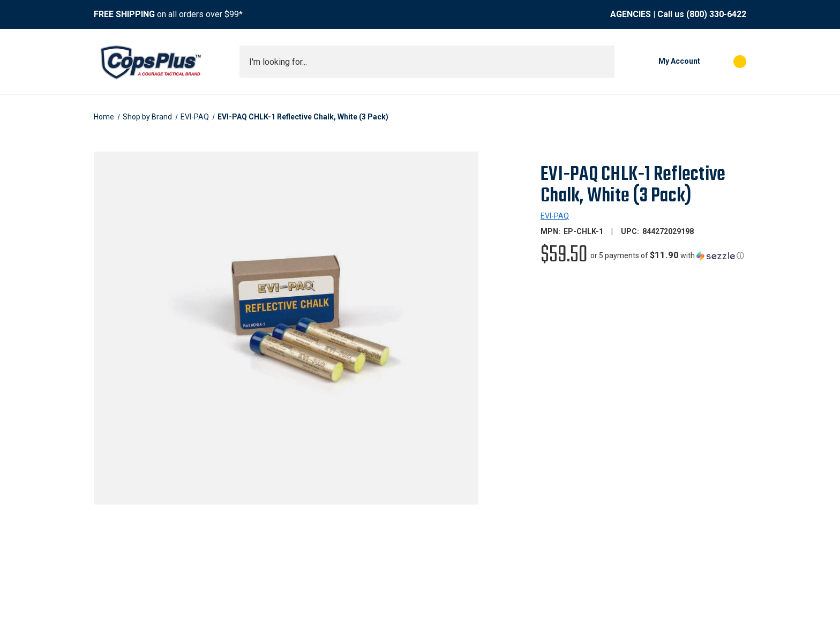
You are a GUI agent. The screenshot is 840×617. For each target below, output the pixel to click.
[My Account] (663, 62)
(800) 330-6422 (716, 14)
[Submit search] (603, 62)
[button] (667, 255)
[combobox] (427, 62)
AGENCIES (631, 14)
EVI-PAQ (555, 216)
